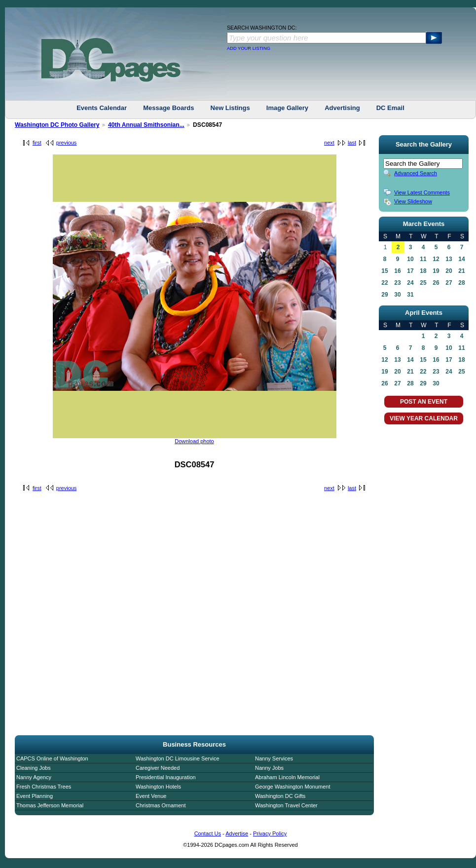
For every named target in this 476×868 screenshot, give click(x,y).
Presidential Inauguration (166, 777)
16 (397, 271)
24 (410, 283)
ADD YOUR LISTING (249, 48)
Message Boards (168, 108)
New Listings (230, 108)
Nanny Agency (34, 777)
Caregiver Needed (158, 768)
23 (397, 283)
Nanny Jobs (269, 768)
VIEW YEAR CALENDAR (424, 418)
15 (384, 271)
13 (449, 259)
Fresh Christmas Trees (44, 787)
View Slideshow (413, 201)
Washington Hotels (158, 787)
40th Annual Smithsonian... (146, 125)
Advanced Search (416, 173)
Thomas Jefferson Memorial (50, 805)
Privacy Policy (270, 833)
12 (436, 259)
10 (410, 259)
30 (397, 295)
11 (423, 259)
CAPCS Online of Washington (52, 758)
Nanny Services (274, 758)
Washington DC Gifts (280, 796)
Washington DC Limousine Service (178, 758)
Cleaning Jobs (34, 768)
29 (384, 295)
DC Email (390, 108)
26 (436, 283)
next (329, 143)
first (37, 143)
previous (67, 143)
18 (423, 271)
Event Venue (151, 796)
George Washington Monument (293, 787)
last (352, 143)
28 (461, 283)
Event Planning (35, 796)
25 (423, 283)
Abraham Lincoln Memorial (287, 777)
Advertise (237, 833)
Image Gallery (287, 108)
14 (461, 259)
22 (384, 283)
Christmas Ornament (161, 805)
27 (449, 283)
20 (449, 271)
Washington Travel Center (286, 805)
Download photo (194, 441)
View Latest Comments (422, 192)
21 (461, 271)
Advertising (342, 108)
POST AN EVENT (424, 402)
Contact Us (208, 833)
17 (410, 271)
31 (410, 295)
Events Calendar (102, 108)
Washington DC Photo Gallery (57, 125)
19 (436, 271)
